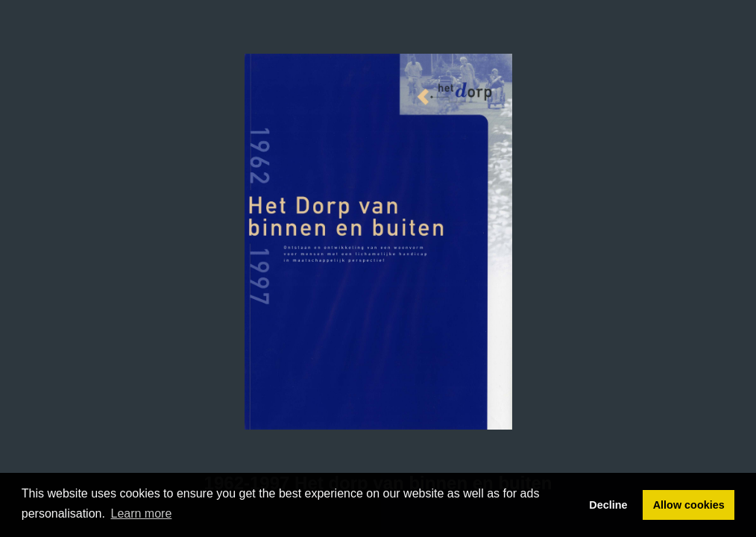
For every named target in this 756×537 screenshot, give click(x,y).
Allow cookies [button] (689, 505)
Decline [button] (608, 505)
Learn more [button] (142, 514)
